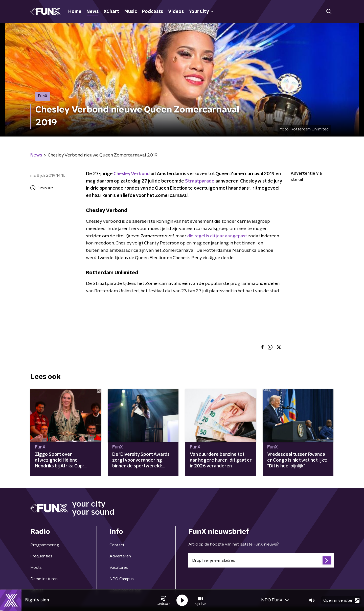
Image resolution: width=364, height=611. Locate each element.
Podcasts (153, 12)
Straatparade (200, 181)
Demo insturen (44, 579)
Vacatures (119, 568)
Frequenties (41, 556)
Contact (117, 545)
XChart (111, 12)
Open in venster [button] (341, 600)
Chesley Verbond (132, 174)
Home (75, 12)
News (93, 12)
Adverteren (120, 556)
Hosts (36, 568)
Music (131, 12)
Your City (201, 12)
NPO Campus (122, 579)
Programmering (45, 545)
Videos (176, 12)
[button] (164, 600)
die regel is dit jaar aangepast (217, 236)
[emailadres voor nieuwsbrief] (261, 560)
